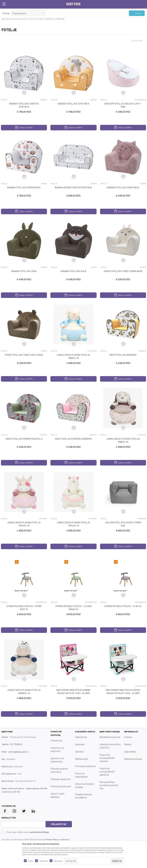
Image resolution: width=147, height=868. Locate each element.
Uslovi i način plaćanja (58, 795)
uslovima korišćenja (39, 832)
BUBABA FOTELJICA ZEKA (24, 271)
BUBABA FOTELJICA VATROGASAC (24, 187)
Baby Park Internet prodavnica (14, 19)
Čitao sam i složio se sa (28, 832)
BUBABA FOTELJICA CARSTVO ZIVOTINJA (24, 105)
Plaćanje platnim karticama (59, 770)
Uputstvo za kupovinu (57, 749)
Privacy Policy (52, 839)
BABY (41, 19)
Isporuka (80, 744)
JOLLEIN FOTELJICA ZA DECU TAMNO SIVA (123, 524)
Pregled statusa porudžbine (83, 796)
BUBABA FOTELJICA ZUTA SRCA (73, 104)
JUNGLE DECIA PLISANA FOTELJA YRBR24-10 (73, 356)
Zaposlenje (130, 751)
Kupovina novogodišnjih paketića (107, 771)
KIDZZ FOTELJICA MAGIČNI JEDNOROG (73, 439)
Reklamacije (82, 759)
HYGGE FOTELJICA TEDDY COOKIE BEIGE (123, 271)
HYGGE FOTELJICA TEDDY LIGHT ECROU (24, 355)
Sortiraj (6, 13)
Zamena (79, 751)
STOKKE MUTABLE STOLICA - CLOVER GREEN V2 (73, 608)
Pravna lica (56, 740)
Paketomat (81, 737)
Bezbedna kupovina (110, 737)
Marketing (58, 861)
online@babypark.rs (18, 752)
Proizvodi (33, 19)
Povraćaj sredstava (85, 766)
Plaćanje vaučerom (61, 779)
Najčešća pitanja (133, 759)
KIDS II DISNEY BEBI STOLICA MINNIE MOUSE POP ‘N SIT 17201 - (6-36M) (73, 692)
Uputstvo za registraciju (57, 760)
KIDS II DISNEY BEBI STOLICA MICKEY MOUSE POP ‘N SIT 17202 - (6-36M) (123, 692)
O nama (128, 737)
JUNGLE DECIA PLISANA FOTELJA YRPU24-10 (24, 524)
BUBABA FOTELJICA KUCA (73, 271)
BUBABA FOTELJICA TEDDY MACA (123, 187)
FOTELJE (4, 100)
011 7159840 (16, 744)
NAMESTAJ (50, 19)
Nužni (31, 861)
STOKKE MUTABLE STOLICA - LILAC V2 (123, 606)
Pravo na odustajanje (81, 775)
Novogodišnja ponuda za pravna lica (109, 785)
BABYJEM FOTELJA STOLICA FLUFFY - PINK (123, 105)
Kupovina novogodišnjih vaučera (107, 758)
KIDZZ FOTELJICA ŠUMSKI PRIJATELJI (24, 439)
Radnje (128, 744)
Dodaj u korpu (24, 128)
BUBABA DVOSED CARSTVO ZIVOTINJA (73, 187)
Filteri (136, 13)
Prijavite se (59, 824)
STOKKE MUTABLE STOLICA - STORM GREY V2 (24, 608)
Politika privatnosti (61, 786)
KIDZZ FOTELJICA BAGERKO (123, 355)
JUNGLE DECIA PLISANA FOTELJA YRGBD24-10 (24, 692)
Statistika (44, 861)
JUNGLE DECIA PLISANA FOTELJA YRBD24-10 (123, 440)
